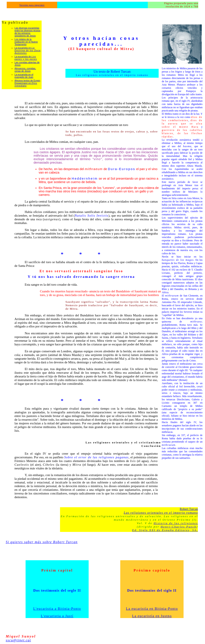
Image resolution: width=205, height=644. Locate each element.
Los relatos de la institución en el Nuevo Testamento (26, 42)
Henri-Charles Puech (178, 527)
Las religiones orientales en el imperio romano (161, 513)
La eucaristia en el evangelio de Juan (24, 76)
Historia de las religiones (176, 523)
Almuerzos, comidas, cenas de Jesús (25, 70)
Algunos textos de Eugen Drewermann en (27, 83)
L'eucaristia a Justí (57, 616)
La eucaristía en (28, 50)
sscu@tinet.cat (19, 640)
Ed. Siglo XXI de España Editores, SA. (165, 530)
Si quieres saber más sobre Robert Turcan (42, 542)
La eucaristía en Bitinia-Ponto (152, 609)
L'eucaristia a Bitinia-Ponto (57, 609)
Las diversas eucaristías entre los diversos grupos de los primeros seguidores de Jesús (27, 32)
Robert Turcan (189, 509)
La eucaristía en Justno (152, 616)
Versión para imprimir (32, 5)
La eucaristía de (26, 58)
